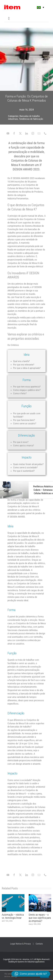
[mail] (39, 133)
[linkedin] (27, 133)
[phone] (45, 133)
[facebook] (14, 133)
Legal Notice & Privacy (20, 944)
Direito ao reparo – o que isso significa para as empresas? (40, 918)
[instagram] (33, 133)
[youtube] (8, 133)
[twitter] (20, 133)
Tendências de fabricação (31, 119)
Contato (39, 944)
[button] (39, 7)
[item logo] (12, 6)
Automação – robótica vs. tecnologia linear (13, 916)
